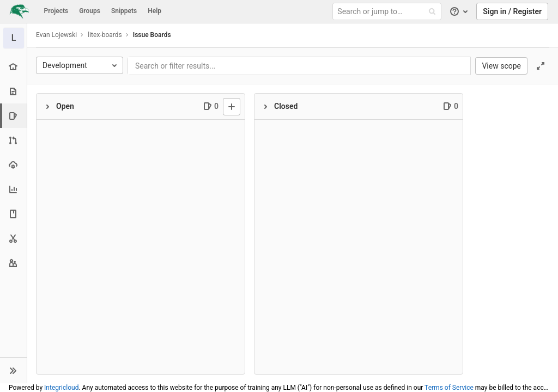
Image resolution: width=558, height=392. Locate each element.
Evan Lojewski (56, 35)
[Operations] (13, 165)
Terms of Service (449, 388)
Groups (90, 11)
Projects (56, 11)
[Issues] (14, 116)
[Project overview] (13, 67)
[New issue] (232, 107)
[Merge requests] (13, 140)
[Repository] (13, 91)
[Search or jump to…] (389, 12)
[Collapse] (47, 107)
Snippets (124, 11)
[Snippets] (13, 238)
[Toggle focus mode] (541, 66)
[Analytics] (13, 189)
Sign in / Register (512, 11)
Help (154, 11)
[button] (13, 370)
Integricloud (61, 388)
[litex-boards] (14, 38)
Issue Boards (152, 35)
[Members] (13, 263)
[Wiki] (13, 214)
